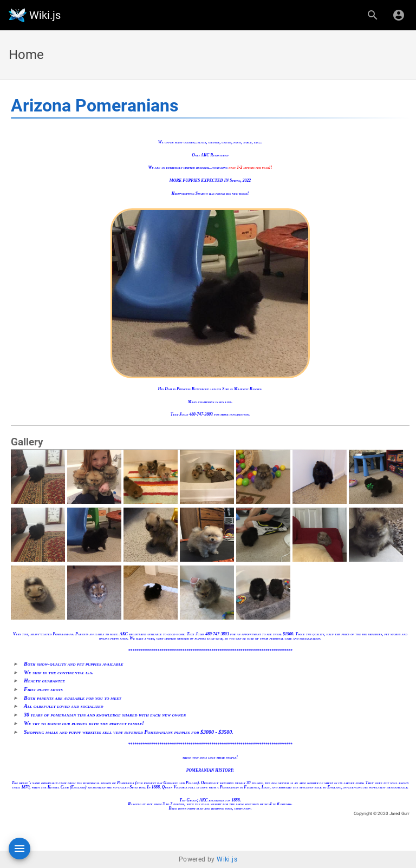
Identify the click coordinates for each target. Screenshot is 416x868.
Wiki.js (227, 859)
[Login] (399, 15)
